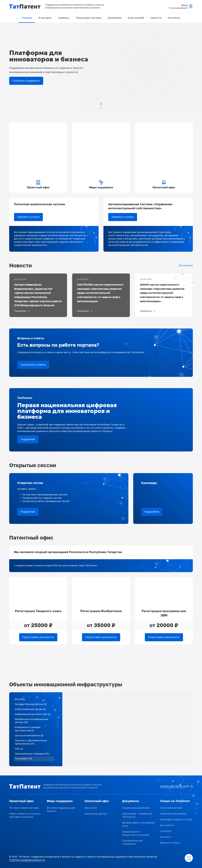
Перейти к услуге (28, 217)
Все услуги (91, 808)
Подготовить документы (38, 638)
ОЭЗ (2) (19, 750)
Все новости (186, 266)
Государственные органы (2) (31, 705)
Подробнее (28, 440)
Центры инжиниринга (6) (29, 737)
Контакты (174, 18)
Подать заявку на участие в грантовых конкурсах (25, 816)
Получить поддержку (26, 81)
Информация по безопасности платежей (136, 834)
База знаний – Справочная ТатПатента (137, 816)
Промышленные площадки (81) (32, 755)
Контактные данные (96, 814)
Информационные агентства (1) (33, 715)
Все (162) (20, 700)
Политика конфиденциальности (27, 860)
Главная (27, 18)
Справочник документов (136, 808)
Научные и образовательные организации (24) (31, 744)
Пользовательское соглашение (132, 843)
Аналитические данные (173, 814)
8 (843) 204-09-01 (171, 787)
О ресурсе (45, 18)
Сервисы (64, 18)
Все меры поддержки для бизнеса (61, 810)
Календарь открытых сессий (176, 820)
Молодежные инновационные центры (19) (31, 722)
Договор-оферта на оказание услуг (139, 825)
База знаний (136, 18)
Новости (156, 18)
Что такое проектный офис (24, 808)
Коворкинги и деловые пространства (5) (28, 730)
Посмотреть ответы (33, 366)
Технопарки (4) (23, 760)
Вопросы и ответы (170, 843)
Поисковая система (89, 18)
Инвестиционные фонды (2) (30, 710)
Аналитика (115, 18)
